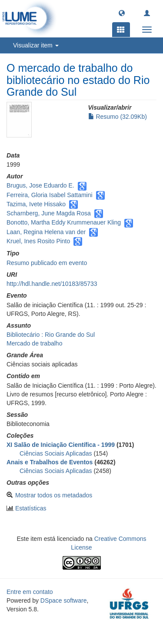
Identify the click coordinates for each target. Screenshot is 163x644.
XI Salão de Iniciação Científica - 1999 (61, 445)
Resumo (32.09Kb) (118, 117)
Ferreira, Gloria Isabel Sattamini (50, 195)
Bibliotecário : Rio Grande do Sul (51, 335)
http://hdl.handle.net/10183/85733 (52, 284)
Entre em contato (30, 592)
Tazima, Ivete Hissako (36, 204)
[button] (122, 13)
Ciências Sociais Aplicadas (56, 453)
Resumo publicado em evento (47, 263)
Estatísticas (31, 508)
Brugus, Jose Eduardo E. (40, 185)
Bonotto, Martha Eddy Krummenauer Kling (64, 222)
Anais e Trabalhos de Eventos (50, 462)
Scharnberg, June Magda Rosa (49, 213)
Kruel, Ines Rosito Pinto (38, 241)
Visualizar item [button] (36, 45)
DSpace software (64, 600)
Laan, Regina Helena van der (46, 232)
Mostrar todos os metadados (54, 495)
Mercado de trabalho (34, 343)
